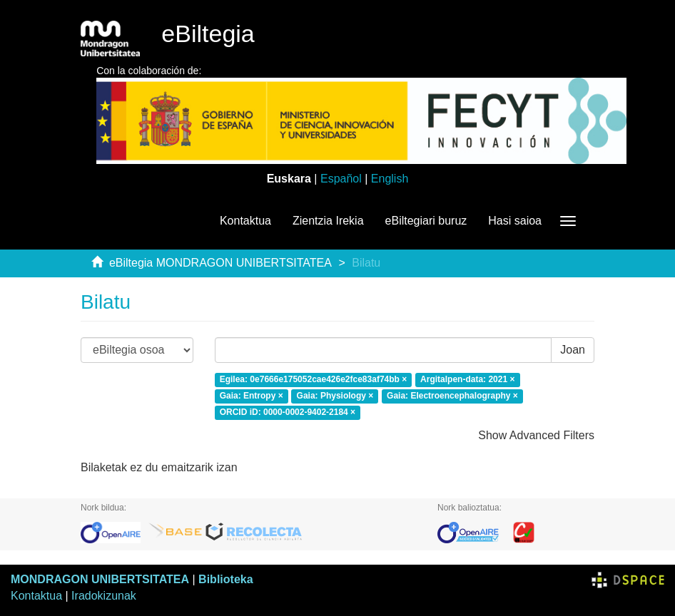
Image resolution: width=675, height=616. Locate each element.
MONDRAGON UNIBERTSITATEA (100, 579)
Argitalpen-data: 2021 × (467, 379)
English (390, 179)
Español (341, 179)
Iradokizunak (104, 596)
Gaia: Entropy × (252, 396)
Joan (573, 350)
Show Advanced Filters (536, 435)
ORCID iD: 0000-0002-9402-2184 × (288, 412)
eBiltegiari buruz (426, 221)
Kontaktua (245, 221)
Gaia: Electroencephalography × (452, 396)
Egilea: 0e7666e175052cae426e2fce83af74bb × (314, 379)
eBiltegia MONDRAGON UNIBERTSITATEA (220, 263)
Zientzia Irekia (328, 221)
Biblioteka (225, 579)
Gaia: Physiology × (335, 396)
